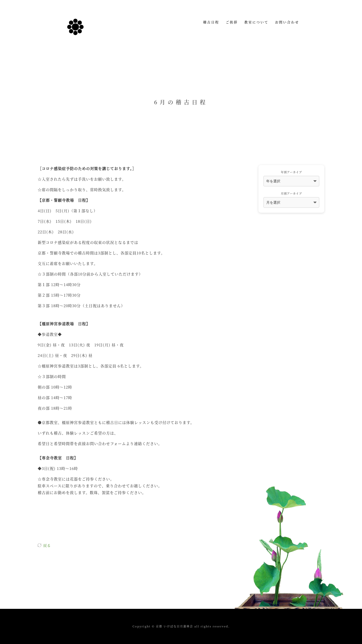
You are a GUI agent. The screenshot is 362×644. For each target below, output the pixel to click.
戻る (47, 545)
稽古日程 (211, 22)
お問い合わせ (287, 22)
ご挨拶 (232, 22)
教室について (256, 22)
